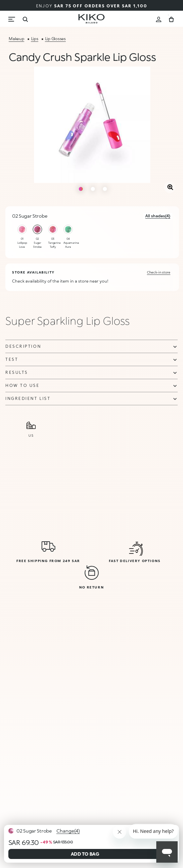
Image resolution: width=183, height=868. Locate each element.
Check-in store (159, 272)
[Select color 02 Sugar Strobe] (37, 229)
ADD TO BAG (85, 854)
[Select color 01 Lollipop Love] (22, 229)
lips (35, 39)
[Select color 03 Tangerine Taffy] (53, 229)
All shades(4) (158, 216)
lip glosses (55, 39)
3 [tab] (105, 189)
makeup (17, 39)
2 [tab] (93, 189)
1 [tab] (81, 189)
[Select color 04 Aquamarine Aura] (68, 229)
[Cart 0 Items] (171, 19)
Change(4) (68, 831)
